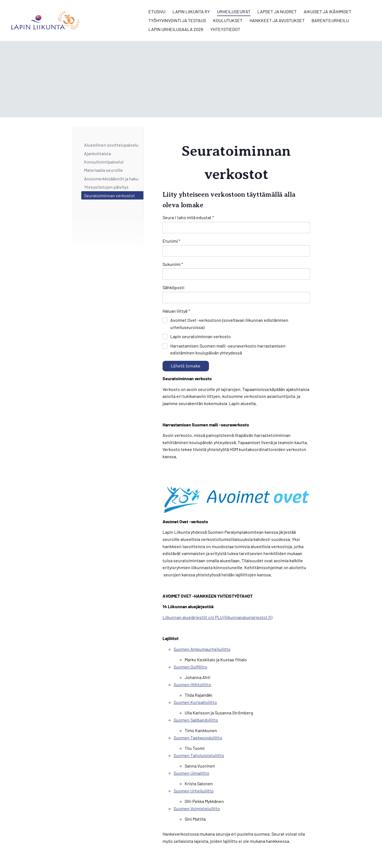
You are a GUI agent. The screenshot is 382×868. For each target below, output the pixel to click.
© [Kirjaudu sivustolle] (74, 852)
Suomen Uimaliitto (191, 741)
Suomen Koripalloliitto (195, 671)
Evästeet (241, 852)
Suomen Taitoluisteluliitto (199, 724)
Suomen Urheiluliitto (194, 759)
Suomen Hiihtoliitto (192, 653)
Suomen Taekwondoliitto (198, 706)
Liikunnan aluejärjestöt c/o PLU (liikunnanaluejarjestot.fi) (217, 586)
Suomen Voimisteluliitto (197, 777)
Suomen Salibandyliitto (196, 688)
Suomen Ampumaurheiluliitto (202, 617)
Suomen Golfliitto (190, 635)
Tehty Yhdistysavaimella (292, 852)
